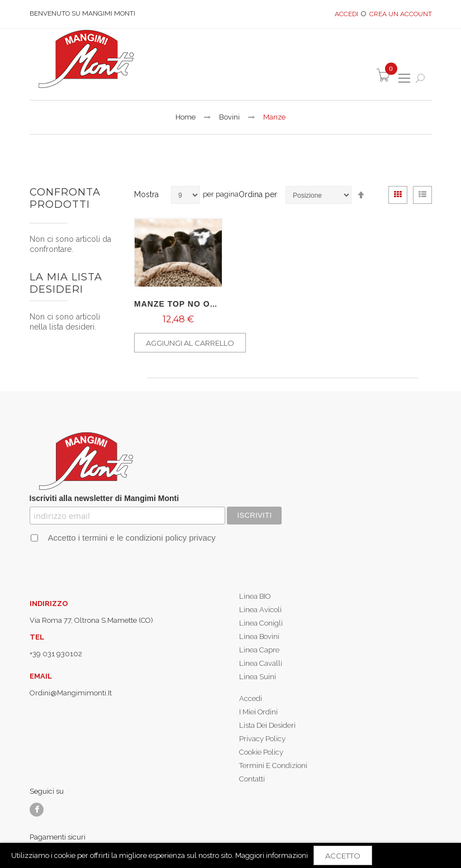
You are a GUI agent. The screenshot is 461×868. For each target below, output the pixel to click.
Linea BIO (255, 596)
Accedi (346, 14)
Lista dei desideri (267, 725)
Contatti (252, 779)
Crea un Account (401, 14)
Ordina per (258, 194)
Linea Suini (258, 677)
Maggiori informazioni (272, 855)
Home (186, 117)
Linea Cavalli (261, 663)
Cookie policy (261, 752)
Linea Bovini (259, 636)
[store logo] (85, 59)
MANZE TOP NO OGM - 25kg (194, 304)
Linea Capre (259, 650)
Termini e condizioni (273, 766)
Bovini (229, 117)
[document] (231, 855)
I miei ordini (258, 712)
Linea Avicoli (260, 610)
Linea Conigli (261, 623)
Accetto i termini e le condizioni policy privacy (130, 538)
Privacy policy (262, 739)
